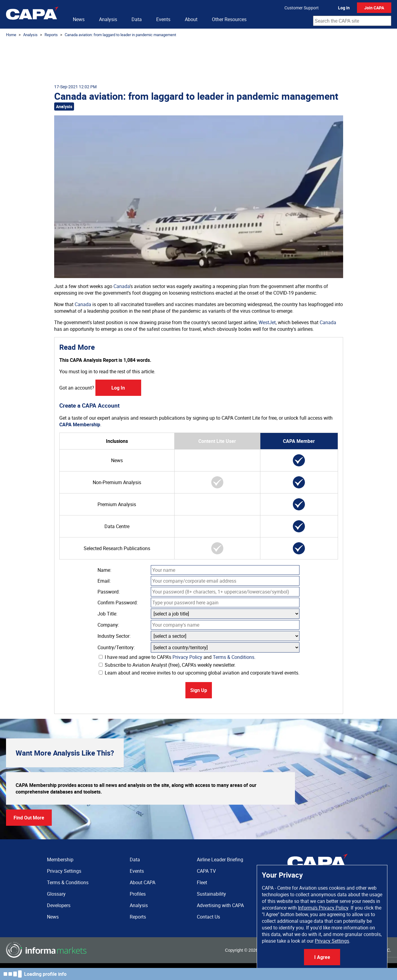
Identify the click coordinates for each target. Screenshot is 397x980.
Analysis (108, 19)
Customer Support (302, 8)
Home (11, 35)
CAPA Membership (80, 424)
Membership (60, 859)
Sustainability (211, 894)
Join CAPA (374, 8)
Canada (122, 286)
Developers (59, 905)
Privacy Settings (332, 941)
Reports (51, 35)
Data (137, 19)
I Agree (322, 957)
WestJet (267, 322)
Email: (104, 581)
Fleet (202, 882)
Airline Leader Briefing (220, 859)
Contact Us (208, 917)
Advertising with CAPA (220, 905)
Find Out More (29, 818)
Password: (109, 592)
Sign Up (199, 690)
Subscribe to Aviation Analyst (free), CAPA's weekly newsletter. (167, 665)
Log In (344, 8)
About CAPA (143, 882)
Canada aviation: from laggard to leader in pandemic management (120, 35)
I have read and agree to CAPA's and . (177, 657)
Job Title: (107, 614)
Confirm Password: (118, 603)
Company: (108, 625)
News (79, 19)
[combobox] (352, 21)
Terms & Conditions (234, 657)
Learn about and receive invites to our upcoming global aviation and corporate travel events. (199, 673)
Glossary (56, 894)
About (191, 19)
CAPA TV (206, 871)
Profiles (138, 894)
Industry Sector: (114, 636)
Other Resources (229, 19)
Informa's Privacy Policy (323, 908)
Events (163, 19)
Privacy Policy (187, 657)
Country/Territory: (116, 647)
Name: (104, 570)
